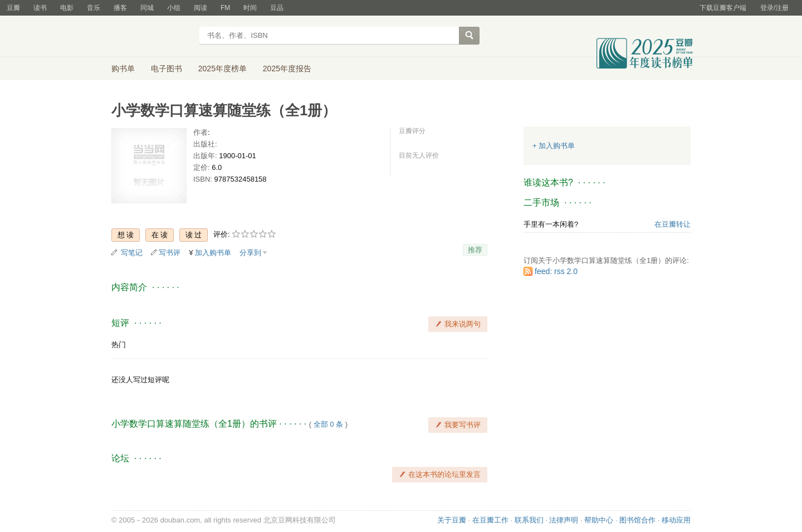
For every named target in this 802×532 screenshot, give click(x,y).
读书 (40, 8)
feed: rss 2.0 (556, 271)
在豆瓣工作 (490, 520)
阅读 (200, 8)
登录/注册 (774, 8)
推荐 (475, 250)
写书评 (170, 253)
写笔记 (132, 253)
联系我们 (529, 520)
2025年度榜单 (222, 69)
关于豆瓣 (452, 520)
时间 (250, 8)
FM (225, 8)
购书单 (123, 69)
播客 (120, 8)
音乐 (94, 8)
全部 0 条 (328, 424)
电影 (67, 8)
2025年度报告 (287, 69)
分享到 (250, 253)
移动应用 (676, 520)
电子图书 (167, 69)
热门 (119, 345)
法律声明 (564, 520)
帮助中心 (599, 520)
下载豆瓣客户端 (723, 8)
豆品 (277, 8)
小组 (174, 8)
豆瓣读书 (152, 37)
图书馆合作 (637, 520)
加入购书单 (213, 253)
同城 (147, 8)
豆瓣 (13, 8)
